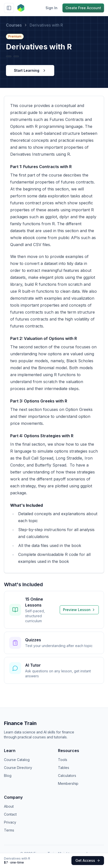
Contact (10, 814)
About (9, 806)
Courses (14, 25)
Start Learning (30, 70)
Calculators (67, 776)
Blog (8, 776)
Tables (64, 768)
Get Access (88, 860)
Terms (9, 830)
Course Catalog (17, 760)
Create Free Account (83, 8)
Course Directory (18, 768)
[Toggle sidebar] (9, 8)
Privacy (10, 822)
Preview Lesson (79, 610)
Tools (63, 760)
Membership (68, 783)
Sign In (52, 8)
